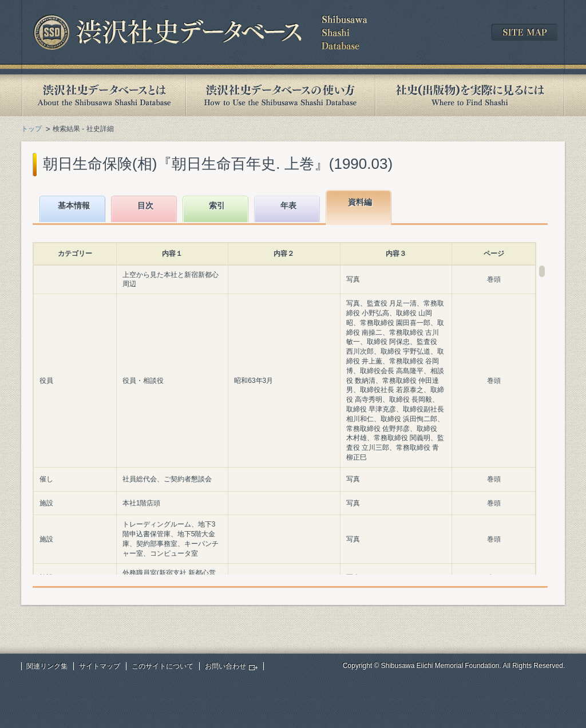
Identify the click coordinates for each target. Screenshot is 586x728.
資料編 (360, 202)
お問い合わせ (225, 666)
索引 (217, 205)
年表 (288, 205)
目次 (145, 205)
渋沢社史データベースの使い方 (280, 95)
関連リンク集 (47, 666)
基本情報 (74, 205)
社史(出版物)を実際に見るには (470, 95)
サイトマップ (100, 666)
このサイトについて (163, 666)
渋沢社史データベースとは (103, 95)
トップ (31, 129)
